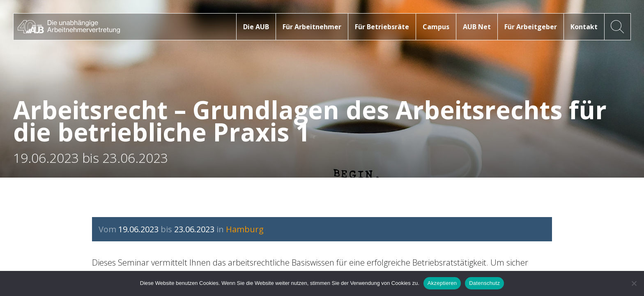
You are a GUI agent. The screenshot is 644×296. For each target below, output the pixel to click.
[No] (634, 283)
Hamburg (245, 229)
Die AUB (256, 27)
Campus (436, 27)
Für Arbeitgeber (531, 27)
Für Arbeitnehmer (312, 27)
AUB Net (477, 27)
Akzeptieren (442, 283)
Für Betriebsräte (382, 27)
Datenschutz (484, 283)
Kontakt (584, 27)
